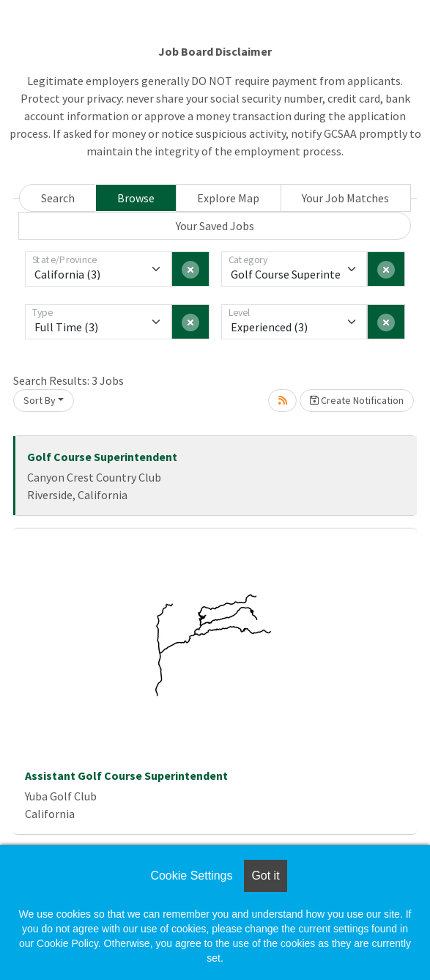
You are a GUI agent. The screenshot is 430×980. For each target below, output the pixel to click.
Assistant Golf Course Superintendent (126, 775)
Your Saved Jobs (215, 226)
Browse (136, 198)
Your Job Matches (345, 198)
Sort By (40, 400)
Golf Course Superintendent (102, 457)
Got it (265, 876)
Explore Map (228, 198)
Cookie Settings (191, 876)
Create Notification (357, 400)
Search (58, 198)
